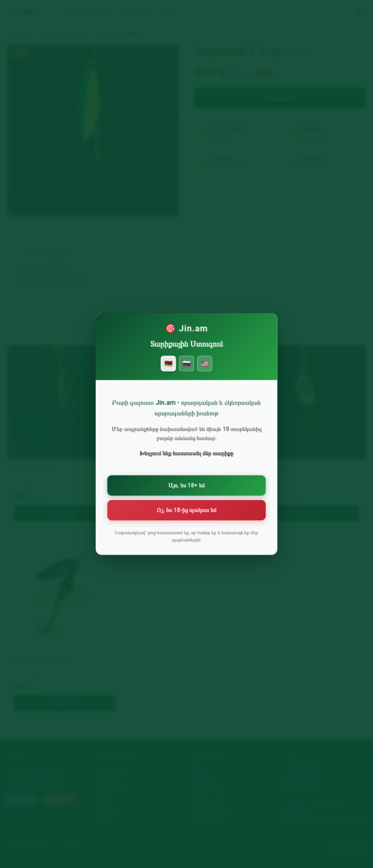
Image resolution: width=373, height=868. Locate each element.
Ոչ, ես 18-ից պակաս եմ (186, 510)
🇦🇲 (169, 371)
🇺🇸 (204, 371)
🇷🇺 (187, 371)
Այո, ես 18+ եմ (186, 486)
